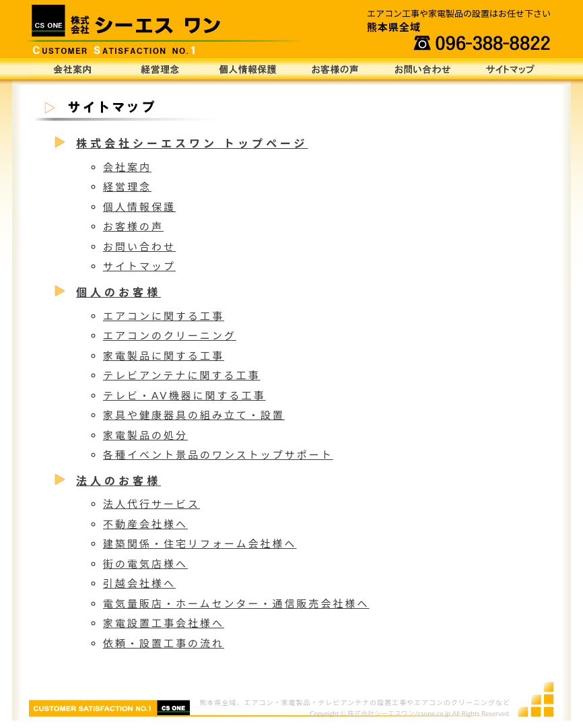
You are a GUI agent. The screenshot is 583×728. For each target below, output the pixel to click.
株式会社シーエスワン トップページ (192, 143)
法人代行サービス (151, 504)
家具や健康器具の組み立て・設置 (194, 415)
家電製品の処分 (145, 435)
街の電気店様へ (145, 564)
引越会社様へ (139, 583)
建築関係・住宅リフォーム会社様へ (200, 543)
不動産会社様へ (145, 524)
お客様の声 (335, 69)
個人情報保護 (248, 69)
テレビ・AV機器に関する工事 (184, 395)
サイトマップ (510, 69)
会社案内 (73, 69)
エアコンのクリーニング (170, 335)
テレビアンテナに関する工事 (181, 375)
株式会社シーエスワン (381, 713)
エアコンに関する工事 (164, 316)
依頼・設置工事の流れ (164, 643)
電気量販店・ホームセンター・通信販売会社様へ (236, 603)
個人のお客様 (118, 292)
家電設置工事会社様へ (164, 623)
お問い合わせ (423, 69)
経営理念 (160, 69)
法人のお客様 (118, 481)
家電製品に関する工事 (164, 356)
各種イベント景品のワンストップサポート (218, 455)
